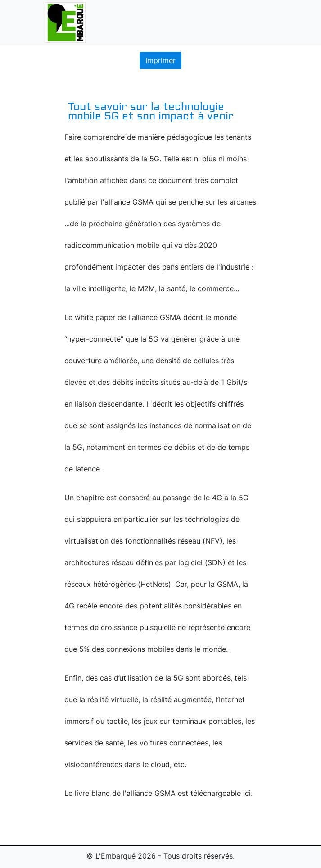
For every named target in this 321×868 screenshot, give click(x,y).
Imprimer (160, 60)
